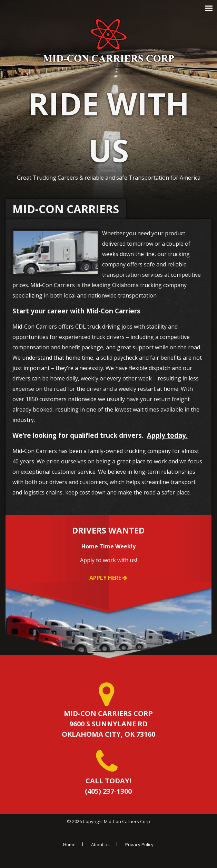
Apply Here (108, 578)
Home (69, 845)
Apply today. (167, 435)
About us (100, 845)
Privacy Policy (139, 845)
